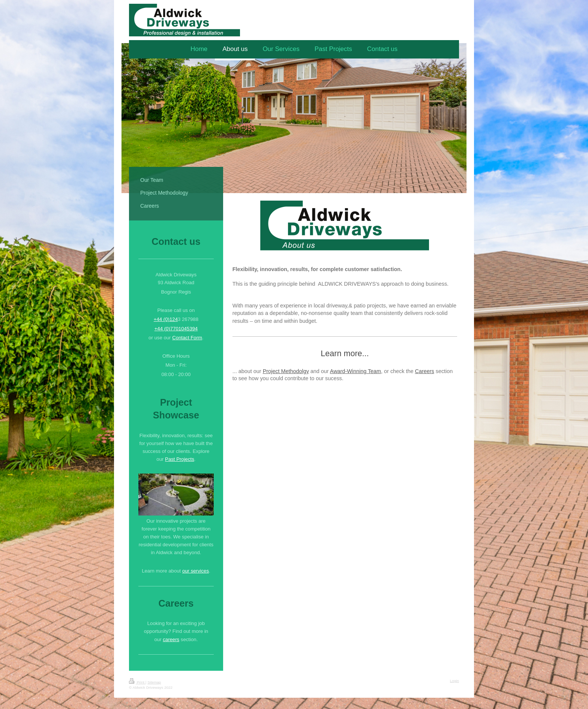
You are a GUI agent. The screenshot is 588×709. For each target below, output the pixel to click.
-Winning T (358, 371)
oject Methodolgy (289, 371)
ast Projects (181, 459)
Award (338, 371)
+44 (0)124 (166, 319)
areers (427, 371)
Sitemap (154, 682)
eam (376, 371)
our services (196, 571)
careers (171, 639)
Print (137, 682)
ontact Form (189, 338)
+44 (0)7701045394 (176, 329)
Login (454, 681)
